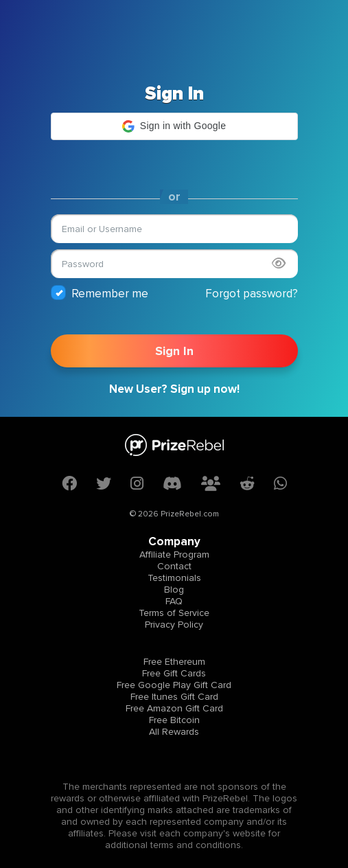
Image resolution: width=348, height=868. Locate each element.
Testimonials (174, 578)
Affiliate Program (174, 555)
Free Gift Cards (174, 673)
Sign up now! (205, 389)
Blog (174, 590)
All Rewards (174, 732)
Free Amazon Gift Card (174, 708)
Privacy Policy (174, 625)
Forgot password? (252, 294)
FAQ (174, 601)
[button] (174, 126)
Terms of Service (174, 613)
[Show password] (279, 263)
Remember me (100, 293)
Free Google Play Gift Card (174, 685)
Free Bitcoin (174, 720)
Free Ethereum (174, 662)
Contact (174, 566)
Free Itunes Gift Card (174, 697)
